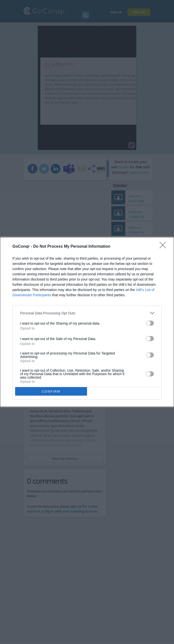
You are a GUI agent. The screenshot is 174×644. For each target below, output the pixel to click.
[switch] (150, 323)
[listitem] (87, 313)
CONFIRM (51, 391)
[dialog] (87, 322)
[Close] (164, 247)
